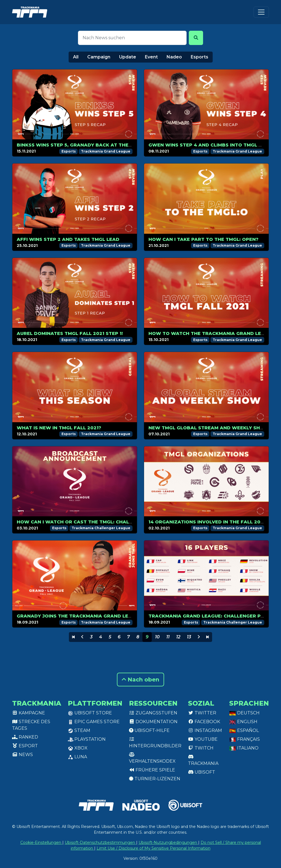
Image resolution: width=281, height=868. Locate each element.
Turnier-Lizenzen (155, 779)
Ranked (25, 737)
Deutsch (244, 713)
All (76, 57)
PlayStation (87, 739)
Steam (79, 730)
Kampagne (29, 713)
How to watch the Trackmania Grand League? (213, 333)
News (23, 755)
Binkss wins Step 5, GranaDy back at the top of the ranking (100, 145)
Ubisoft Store (90, 713)
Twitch (201, 748)
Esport (25, 746)
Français (245, 739)
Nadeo (174, 57)
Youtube (203, 739)
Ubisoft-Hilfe (149, 730)
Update (128, 57)
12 (178, 637)
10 (157, 637)
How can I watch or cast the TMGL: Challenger (82, 522)
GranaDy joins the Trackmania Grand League (79, 616)
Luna (77, 757)
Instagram (205, 730)
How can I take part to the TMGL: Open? (203, 239)
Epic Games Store (94, 722)
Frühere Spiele (152, 770)
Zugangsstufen (153, 713)
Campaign (99, 57)
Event (151, 57)
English (243, 722)
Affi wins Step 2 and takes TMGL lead (68, 239)
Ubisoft (202, 772)
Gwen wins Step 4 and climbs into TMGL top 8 (211, 145)
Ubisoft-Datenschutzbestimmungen (100, 842)
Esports (199, 57)
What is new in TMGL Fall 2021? (59, 428)
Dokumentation (153, 722)
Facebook (204, 722)
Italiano (244, 748)
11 (168, 637)
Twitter (202, 713)
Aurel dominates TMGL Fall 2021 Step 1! (70, 333)
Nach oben (140, 680)
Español (244, 730)
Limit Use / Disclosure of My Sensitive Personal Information (154, 848)
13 (189, 637)
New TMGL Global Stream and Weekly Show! (209, 428)
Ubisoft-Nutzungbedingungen (168, 842)
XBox (78, 748)
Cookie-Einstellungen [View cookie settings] (41, 842)
